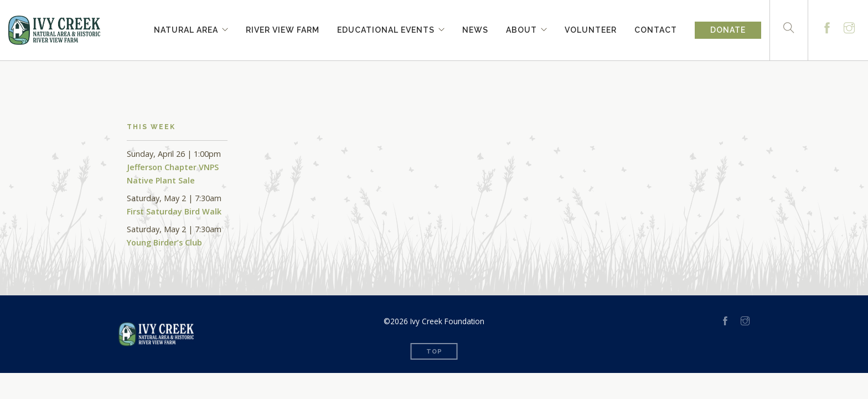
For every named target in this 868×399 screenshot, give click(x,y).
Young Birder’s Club (164, 242)
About (521, 28)
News (475, 28)
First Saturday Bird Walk (174, 211)
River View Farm (283, 28)
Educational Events (386, 28)
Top (434, 352)
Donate (728, 30)
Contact (656, 28)
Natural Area (186, 28)
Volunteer (591, 28)
